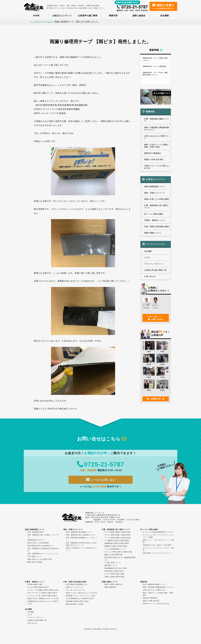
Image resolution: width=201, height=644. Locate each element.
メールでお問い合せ (100, 482)
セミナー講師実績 (154, 67)
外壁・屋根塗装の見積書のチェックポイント (81, 539)
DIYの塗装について (35, 557)
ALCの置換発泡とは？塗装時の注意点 (80, 599)
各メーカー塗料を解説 (154, 214)
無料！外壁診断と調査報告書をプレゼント (157, 129)
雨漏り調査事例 (110, 587)
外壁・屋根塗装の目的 (36, 532)
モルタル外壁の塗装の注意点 (38, 587)
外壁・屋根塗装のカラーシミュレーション (43, 554)
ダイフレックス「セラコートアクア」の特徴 (158, 549)
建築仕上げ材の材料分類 (113, 555)
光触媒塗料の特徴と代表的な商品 (117, 544)
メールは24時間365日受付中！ (163, 6)
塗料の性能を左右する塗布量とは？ (41, 546)
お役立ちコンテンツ (62, 16)
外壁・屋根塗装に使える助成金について (81, 535)
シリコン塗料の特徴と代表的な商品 (117, 538)
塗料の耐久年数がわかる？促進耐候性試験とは (120, 559)
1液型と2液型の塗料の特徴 (114, 577)
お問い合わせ (150, 277)
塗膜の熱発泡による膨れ (75, 604)
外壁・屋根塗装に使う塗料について (157, 207)
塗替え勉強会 (139, 16)
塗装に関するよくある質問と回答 (40, 560)
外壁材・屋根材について (155, 220)
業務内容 (113, 16)
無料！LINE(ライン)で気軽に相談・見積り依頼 (157, 146)
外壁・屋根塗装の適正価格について (79, 532)
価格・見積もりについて (155, 193)
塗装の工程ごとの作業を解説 (157, 199)
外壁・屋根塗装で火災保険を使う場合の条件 (43, 550)
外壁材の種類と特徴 (35, 585)
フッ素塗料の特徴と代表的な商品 (117, 541)
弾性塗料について (111, 566)
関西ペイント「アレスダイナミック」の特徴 (158, 541)
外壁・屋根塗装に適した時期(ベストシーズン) (43, 536)
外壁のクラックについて (75, 587)
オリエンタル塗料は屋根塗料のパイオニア (158, 532)
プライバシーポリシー (154, 264)
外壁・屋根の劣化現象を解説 (157, 227)
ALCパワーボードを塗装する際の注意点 (42, 593)
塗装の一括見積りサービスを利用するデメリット (81, 549)
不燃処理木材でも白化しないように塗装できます (43, 603)
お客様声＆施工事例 (88, 16)
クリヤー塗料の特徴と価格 (114, 574)
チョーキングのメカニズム (76, 590)
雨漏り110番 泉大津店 (154, 160)
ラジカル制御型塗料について (115, 549)
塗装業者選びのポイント (36, 540)
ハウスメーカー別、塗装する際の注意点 (42, 596)
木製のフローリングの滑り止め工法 (157, 167)
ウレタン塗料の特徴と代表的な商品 (117, 535)
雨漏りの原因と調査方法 (113, 585)
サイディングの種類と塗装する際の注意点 (43, 590)
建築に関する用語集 (35, 562)
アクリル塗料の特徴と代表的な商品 (117, 532)
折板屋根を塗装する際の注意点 (77, 602)
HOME (36, 16)
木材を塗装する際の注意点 (114, 571)
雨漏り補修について (153, 233)
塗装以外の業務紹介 (153, 153)
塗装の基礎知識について (155, 187)
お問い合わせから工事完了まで (157, 137)
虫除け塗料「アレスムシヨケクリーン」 (158, 553)
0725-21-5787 (101, 467)
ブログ (147, 258)
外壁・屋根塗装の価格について (157, 120)
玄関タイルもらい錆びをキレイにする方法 (81, 593)
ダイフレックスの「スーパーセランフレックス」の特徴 (158, 536)
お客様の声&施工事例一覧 (155, 270)
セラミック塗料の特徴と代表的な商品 (118, 552)
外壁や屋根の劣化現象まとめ (77, 585)
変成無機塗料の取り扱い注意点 (116, 568)
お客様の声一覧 (156, 399)
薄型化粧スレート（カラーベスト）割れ (81, 596)
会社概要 (165, 16)
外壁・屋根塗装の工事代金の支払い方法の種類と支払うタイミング (81, 544)
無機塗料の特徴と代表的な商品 (116, 546)
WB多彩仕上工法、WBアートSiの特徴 (157, 545)
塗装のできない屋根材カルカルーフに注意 (43, 599)
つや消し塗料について (113, 563)
